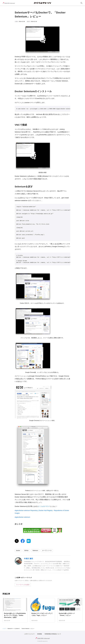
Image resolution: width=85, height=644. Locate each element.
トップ (4, 629)
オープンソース (47, 550)
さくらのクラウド (44, 506)
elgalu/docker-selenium (22, 517)
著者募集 (40, 634)
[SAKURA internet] (9, 3)
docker (18, 550)
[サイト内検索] (82, 3)
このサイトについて (29, 634)
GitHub (26, 550)
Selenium (35, 550)
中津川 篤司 (29, 559)
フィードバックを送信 (23, 585)
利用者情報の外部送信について (53, 634)
